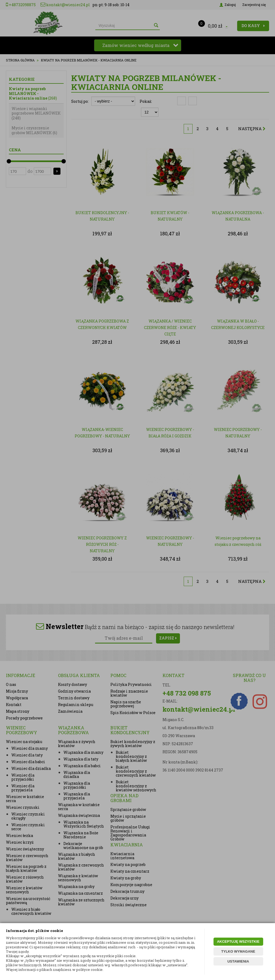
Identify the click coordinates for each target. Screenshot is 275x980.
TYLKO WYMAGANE (238, 951)
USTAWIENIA (238, 961)
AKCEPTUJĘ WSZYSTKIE (238, 941)
